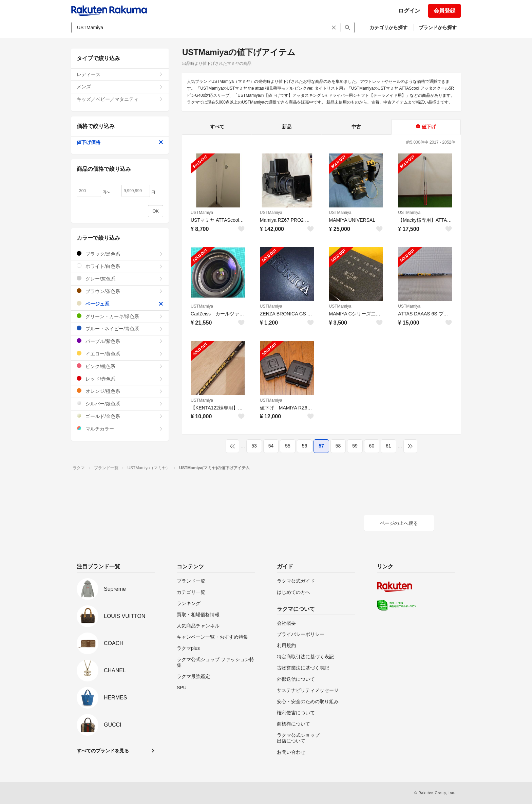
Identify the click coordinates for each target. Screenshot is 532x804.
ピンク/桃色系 (120, 366)
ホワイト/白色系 (120, 266)
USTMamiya (202, 213)
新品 (287, 127)
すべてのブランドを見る (103, 751)
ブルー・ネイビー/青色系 (120, 328)
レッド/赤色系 (120, 379)
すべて (217, 127)
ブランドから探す (438, 28)
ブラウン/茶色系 (120, 291)
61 (388, 446)
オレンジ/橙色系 (120, 391)
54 (271, 446)
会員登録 (444, 11)
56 (305, 446)
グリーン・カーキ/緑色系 (120, 316)
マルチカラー (120, 429)
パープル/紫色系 (120, 341)
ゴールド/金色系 (120, 416)
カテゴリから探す (388, 28)
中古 (356, 127)
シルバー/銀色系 (120, 404)
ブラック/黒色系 (120, 254)
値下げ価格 (120, 142)
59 (355, 446)
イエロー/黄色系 (120, 354)
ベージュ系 (120, 304)
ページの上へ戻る (399, 523)
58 (338, 446)
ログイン (409, 11)
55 (288, 446)
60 (372, 446)
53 (254, 446)
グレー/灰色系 (120, 279)
